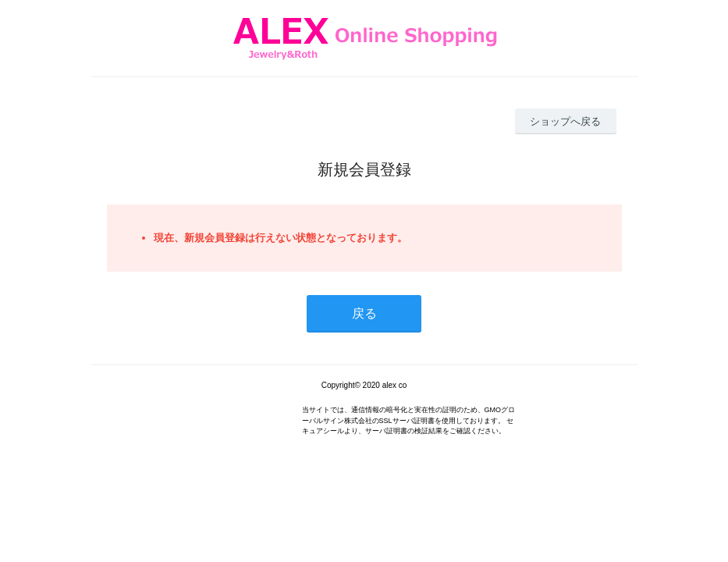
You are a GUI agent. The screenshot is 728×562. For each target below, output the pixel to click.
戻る (364, 313)
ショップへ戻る (565, 121)
